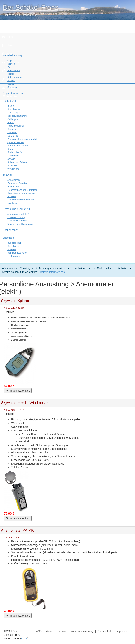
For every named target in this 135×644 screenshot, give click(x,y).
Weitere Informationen (52, 272)
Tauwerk (8, 175)
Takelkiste (12, 203)
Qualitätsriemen (15, 142)
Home (8, 37)
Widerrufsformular (56, 631)
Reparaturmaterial (13, 93)
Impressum (123, 631)
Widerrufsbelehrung (82, 631)
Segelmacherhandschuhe (21, 200)
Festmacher (14, 187)
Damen (11, 64)
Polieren (12, 249)
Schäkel (12, 159)
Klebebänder (14, 246)
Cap (9, 61)
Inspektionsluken (16, 126)
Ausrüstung (9, 101)
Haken (11, 123)
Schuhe (11, 81)
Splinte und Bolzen (17, 162)
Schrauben (13, 156)
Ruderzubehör (15, 152)
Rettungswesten (16, 77)
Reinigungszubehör (17, 253)
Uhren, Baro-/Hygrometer (20, 224)
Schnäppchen (11, 230)
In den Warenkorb (18, 391)
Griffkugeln (13, 119)
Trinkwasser (14, 256)
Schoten (12, 196)
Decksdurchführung (17, 116)
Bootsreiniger (14, 243)
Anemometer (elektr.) (18, 214)
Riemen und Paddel (18, 146)
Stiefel (11, 84)
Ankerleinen (14, 180)
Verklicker (12, 166)
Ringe (10, 149)
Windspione (13, 169)
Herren (11, 74)
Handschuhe (14, 71)
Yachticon (8, 238)
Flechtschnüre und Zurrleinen (22, 190)
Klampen (12, 129)
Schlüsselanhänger (17, 221)
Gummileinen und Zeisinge (21, 193)
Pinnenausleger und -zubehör (23, 139)
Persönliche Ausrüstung (16, 209)
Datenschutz (105, 631)
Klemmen (12, 132)
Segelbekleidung (12, 55)
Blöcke (11, 106)
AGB (39, 631)
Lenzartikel (13, 136)
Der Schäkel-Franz (31, 7)
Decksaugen (14, 113)
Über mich (10, 45)
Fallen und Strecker (17, 183)
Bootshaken (14, 109)
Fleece (11, 67)
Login (24, 638)
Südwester (13, 87)
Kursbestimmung (16, 217)
